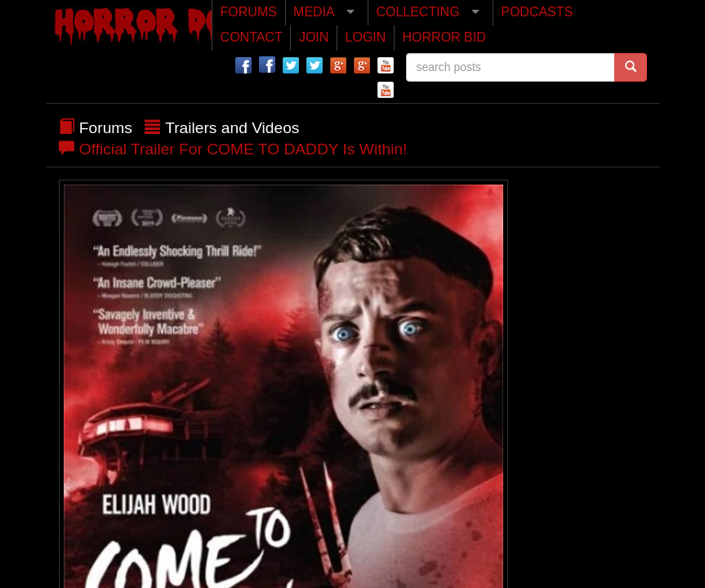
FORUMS (249, 12)
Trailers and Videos (232, 128)
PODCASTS (537, 12)
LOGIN (366, 37)
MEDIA (314, 12)
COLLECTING (417, 12)
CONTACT (252, 37)
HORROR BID (444, 37)
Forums (106, 128)
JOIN (314, 37)
